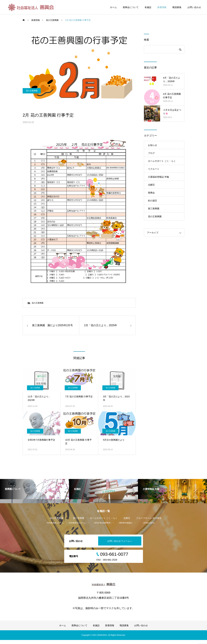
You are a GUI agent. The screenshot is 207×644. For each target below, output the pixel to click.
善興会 (151, 193)
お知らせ (153, 145)
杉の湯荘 (153, 201)
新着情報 (162, 7)
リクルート (154, 169)
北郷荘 (151, 185)
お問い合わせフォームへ (119, 545)
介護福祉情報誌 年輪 (158, 177)
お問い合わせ (194, 7)
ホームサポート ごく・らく (162, 161)
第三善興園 (154, 209)
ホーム (113, 7)
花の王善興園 (32, 102)
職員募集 (177, 7)
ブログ (151, 153)
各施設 (148, 7)
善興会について (131, 7)
